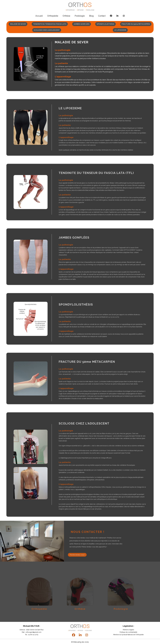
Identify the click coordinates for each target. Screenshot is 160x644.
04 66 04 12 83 (33, 635)
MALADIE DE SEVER (18, 24)
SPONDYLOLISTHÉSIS (105, 24)
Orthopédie (53, 16)
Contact (102, 16)
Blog (91, 16)
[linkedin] (117, 16)
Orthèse (66, 16)
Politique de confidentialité (128, 632)
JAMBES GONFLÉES (82, 24)
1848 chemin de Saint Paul (35, 630)
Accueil (39, 16)
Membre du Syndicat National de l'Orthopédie (128, 635)
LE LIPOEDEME (120, 30)
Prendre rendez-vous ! (77, 563)
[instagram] (124, 16)
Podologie (80, 16)
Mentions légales (128, 630)
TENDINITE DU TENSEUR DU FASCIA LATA (50, 24)
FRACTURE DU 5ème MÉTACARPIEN (136, 24)
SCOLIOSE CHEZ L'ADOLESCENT (47, 30)
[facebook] (111, 16)
